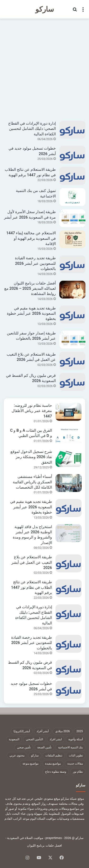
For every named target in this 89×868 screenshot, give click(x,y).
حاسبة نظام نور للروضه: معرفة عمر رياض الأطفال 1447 (32, 411)
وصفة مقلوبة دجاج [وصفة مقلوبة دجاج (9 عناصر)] (56, 772)
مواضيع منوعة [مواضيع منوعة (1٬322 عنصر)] (30, 764)
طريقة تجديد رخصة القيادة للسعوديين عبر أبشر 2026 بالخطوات (35, 263)
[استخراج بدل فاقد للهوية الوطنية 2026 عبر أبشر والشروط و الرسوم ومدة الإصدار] (69, 533)
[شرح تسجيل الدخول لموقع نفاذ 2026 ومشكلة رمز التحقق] (69, 458)
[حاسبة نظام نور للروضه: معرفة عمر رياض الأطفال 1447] (69, 412)
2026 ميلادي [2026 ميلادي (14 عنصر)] (63, 731)
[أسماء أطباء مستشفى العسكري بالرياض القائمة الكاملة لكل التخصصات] (69, 483)
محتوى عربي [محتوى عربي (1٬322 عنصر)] (17, 755)
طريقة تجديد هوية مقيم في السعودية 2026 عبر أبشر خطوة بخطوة (31, 314)
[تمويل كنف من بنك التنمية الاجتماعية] (72, 197)
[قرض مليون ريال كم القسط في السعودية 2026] (72, 382)
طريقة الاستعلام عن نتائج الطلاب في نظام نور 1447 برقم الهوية (31, 587)
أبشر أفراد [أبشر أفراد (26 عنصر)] (43, 731)
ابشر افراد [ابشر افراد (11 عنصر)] (56, 739)
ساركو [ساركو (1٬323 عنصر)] (35, 755)
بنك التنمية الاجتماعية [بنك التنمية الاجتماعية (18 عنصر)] (70, 747)
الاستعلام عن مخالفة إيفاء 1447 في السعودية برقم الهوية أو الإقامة (31, 238)
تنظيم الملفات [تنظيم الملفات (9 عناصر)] (54, 755)
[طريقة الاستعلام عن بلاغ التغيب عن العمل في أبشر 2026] (72, 361)
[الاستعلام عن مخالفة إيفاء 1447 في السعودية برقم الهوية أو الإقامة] (72, 239)
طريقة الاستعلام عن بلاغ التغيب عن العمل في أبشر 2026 (32, 562)
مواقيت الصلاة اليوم (43, 819)
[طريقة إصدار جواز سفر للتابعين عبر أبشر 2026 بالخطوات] (72, 340)
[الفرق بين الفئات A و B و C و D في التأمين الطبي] (69, 437)
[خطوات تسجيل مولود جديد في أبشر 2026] (72, 155)
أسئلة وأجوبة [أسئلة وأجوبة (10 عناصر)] (76, 739)
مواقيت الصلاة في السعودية (25, 838)
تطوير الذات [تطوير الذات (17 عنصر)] (76, 755)
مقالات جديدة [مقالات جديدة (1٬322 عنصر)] (75, 764)
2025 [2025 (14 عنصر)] (80, 731)
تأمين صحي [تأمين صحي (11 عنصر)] (24, 747)
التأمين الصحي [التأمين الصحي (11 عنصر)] (34, 739)
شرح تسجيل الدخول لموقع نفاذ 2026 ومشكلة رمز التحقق (31, 457)
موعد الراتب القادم (17, 819)
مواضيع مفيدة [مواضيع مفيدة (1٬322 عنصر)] (53, 764)
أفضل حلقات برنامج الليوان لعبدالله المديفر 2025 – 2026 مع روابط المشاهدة (30, 289)
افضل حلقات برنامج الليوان (44, 846)
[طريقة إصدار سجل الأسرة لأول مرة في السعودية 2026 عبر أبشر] (72, 218)
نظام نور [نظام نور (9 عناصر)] (78, 772)
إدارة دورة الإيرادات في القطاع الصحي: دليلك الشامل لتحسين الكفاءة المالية (32, 129)
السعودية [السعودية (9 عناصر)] (14, 739)
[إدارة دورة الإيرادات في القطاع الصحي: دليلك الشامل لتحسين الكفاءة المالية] (72, 130)
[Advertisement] (44, 69)
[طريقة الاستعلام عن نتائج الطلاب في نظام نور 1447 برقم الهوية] (72, 176)
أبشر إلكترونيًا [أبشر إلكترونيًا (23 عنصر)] (22, 731)
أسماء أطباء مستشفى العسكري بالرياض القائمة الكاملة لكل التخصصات (32, 482)
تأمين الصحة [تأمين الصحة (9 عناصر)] (44, 747)
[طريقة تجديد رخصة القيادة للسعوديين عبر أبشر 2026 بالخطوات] (72, 264)
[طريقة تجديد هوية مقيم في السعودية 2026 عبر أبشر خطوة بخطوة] (72, 315)
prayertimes (54, 838)
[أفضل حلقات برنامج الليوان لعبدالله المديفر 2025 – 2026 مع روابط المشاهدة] (72, 290)
